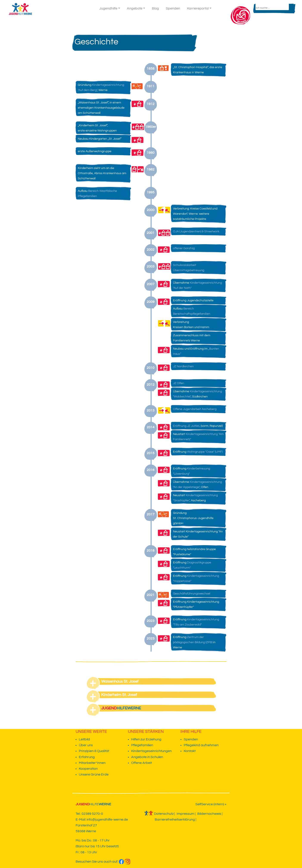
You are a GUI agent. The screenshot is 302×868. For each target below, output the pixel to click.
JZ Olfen (179, 383)
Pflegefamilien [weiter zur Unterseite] (142, 745)
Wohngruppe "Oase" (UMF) (205, 452)
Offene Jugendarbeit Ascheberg (195, 409)
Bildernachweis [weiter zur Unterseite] (209, 814)
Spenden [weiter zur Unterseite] (173, 8)
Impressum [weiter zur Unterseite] (185, 814)
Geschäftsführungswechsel (192, 594)
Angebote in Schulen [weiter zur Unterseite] (147, 757)
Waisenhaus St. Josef (120, 681)
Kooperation (88, 769)
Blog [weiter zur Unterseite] (155, 8)
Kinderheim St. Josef (119, 695)
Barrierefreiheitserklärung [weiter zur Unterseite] (175, 820)
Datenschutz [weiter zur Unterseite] (164, 814)
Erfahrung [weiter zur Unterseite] (87, 757)
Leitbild (84, 739)
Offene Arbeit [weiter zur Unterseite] (142, 763)
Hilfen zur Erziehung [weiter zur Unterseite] (146, 739)
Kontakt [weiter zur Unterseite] (223, 10)
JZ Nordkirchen (183, 366)
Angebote (135, 8)
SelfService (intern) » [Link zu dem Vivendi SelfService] (211, 804)
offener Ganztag (184, 248)
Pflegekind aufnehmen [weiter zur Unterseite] (201, 745)
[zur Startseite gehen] (19, 8)
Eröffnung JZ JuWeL (187, 426)
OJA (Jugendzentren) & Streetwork (196, 231)
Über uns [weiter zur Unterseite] (86, 745)
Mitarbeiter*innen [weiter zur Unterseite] (92, 763)
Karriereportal (198, 8)
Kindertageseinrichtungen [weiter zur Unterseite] (151, 751)
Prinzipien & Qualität (94, 751)
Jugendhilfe (108, 8)
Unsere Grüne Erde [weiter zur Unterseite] (94, 774)
